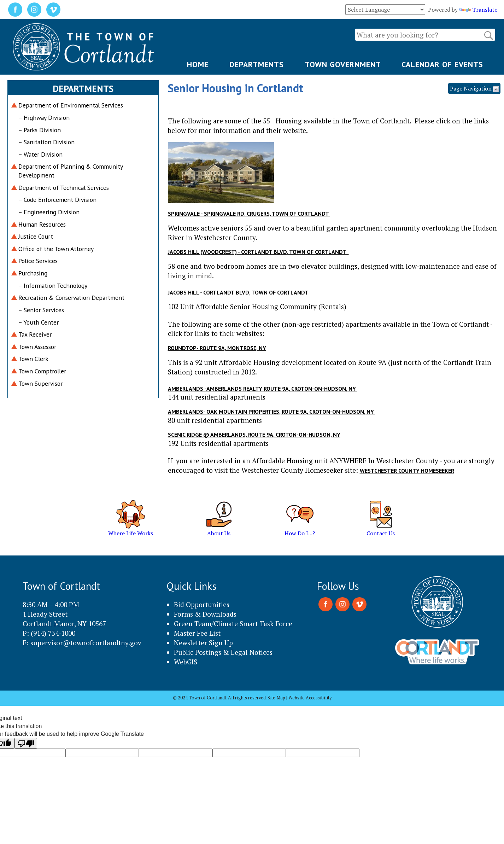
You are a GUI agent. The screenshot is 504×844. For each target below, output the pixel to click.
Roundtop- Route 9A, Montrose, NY (217, 348)
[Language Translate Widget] (385, 10)
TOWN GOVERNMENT (343, 64)
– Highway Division (44, 118)
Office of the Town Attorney (56, 249)
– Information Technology (53, 286)
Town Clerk (33, 359)
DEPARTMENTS (257, 64)
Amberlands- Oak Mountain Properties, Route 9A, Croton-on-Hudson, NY (272, 412)
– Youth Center (39, 322)
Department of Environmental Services (71, 105)
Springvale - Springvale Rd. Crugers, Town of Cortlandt (249, 214)
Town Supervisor (40, 383)
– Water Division (40, 154)
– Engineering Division (49, 212)
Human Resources (42, 224)
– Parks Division (40, 130)
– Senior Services (41, 310)
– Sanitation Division (46, 142)
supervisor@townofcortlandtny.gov (86, 643)
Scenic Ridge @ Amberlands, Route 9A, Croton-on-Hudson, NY (254, 435)
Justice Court (36, 236)
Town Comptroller (42, 371)
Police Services (38, 261)
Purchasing (33, 273)
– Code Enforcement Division (57, 200)
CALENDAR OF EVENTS (442, 64)
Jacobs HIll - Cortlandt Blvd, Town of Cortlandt (238, 292)
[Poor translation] (26, 743)
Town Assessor (37, 347)
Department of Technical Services (64, 188)
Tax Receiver (35, 334)
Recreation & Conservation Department (71, 298)
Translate (478, 10)
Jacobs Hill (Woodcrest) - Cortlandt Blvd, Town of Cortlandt (258, 252)
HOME (198, 64)
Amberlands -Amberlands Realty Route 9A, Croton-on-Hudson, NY (263, 389)
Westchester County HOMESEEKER (407, 471)
